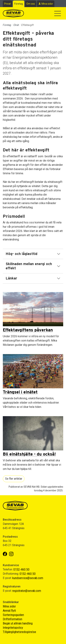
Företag (19, 4)
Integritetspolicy (13, 628)
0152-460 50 (21, 569)
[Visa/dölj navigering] (58, 13)
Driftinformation (12, 619)
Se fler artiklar (14, 479)
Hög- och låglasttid (21, 254)
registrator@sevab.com (27, 591)
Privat (7, 4)
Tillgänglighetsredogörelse (19, 632)
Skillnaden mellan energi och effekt (29, 266)
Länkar (11, 278)
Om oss (31, 4)
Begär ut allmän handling (18, 623)
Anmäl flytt (9, 611)
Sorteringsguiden (13, 615)
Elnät (16, 25)
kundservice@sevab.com (28, 578)
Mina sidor (47, 4)
